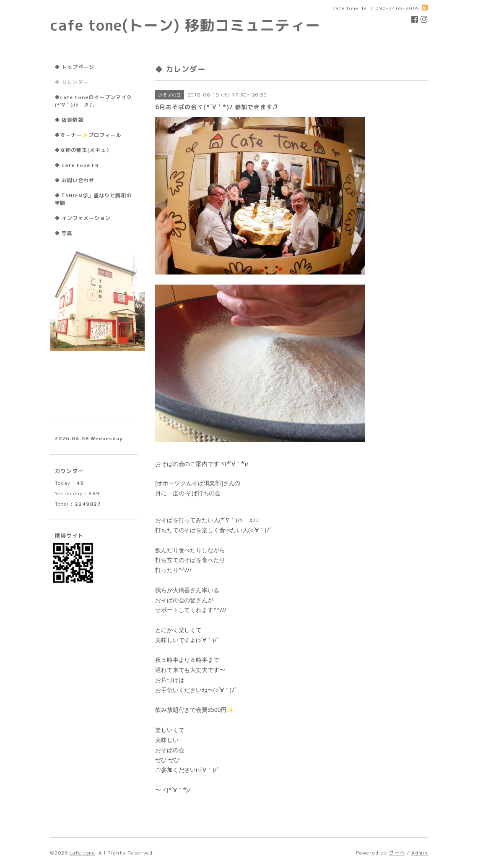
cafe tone (82, 853)
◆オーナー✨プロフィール (88, 135)
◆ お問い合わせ (74, 180)
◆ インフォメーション (83, 218)
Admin (420, 853)
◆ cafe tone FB (77, 165)
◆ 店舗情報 (69, 120)
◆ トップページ (74, 67)
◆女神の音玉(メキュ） (83, 150)
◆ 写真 (64, 233)
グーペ (397, 853)
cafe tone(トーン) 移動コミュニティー (185, 25)
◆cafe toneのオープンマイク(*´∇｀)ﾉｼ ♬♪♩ (93, 101)
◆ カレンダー (72, 82)
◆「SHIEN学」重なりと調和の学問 (93, 199)
